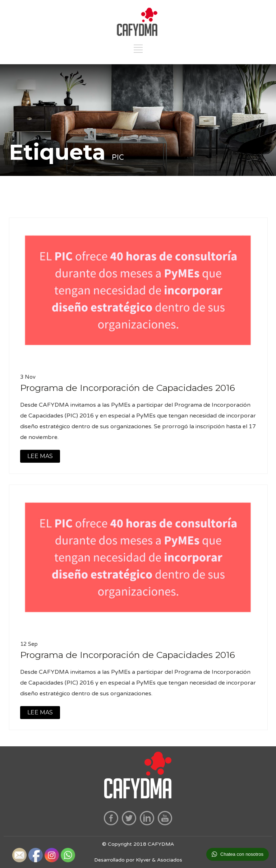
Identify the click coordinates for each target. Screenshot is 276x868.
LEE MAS (40, 456)
